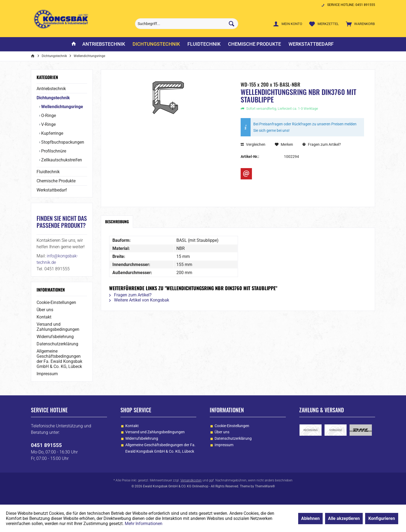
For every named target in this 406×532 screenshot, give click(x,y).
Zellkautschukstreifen (61, 160)
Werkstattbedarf (52, 190)
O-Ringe (48, 116)
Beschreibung (117, 221)
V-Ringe (48, 124)
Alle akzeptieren (344, 518)
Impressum (47, 374)
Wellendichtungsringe (62, 107)
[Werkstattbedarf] (311, 44)
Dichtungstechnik (53, 98)
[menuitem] (359, 24)
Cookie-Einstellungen (56, 302)
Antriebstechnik (51, 89)
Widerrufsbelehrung (55, 337)
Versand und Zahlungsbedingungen (58, 327)
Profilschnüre (53, 151)
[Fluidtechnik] (204, 44)
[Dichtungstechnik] (156, 44)
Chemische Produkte (56, 181)
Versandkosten (191, 480)
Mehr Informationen (144, 524)
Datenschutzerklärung (57, 344)
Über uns (45, 310)
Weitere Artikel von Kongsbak (139, 300)
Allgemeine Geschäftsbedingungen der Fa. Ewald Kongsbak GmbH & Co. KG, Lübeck (59, 359)
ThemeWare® (265, 486)
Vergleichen (253, 144)
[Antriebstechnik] (104, 44)
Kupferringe (52, 133)
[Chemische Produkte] (254, 44)
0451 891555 (46, 445)
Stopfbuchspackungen (62, 142)
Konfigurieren (382, 518)
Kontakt (44, 317)
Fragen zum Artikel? (322, 144)
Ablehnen (310, 518)
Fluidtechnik (48, 172)
